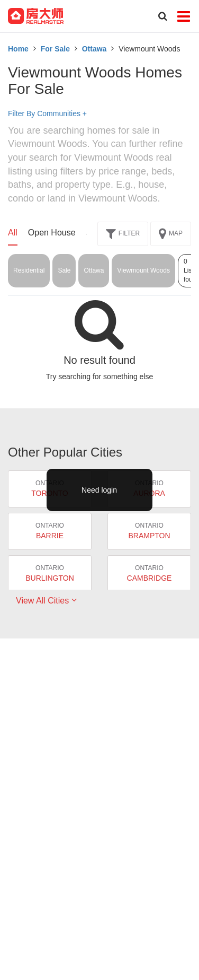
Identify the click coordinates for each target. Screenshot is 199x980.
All (13, 233)
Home (18, 49)
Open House (52, 233)
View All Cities (46, 600)
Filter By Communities (47, 113)
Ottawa (94, 49)
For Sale (55, 49)
